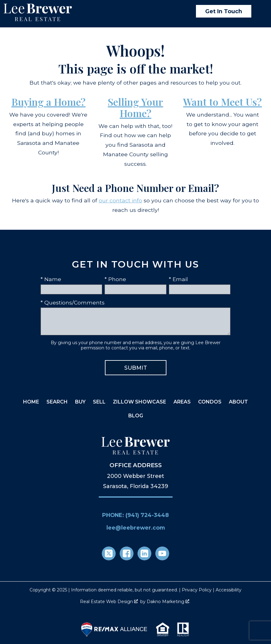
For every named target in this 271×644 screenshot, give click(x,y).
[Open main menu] (260, 11)
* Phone (115, 279)
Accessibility (229, 590)
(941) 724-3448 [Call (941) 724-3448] (147, 515)
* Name (51, 279)
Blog (136, 416)
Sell (99, 402)
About (238, 402)
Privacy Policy (197, 590)
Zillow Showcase (139, 402)
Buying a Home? (48, 102)
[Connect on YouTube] (162, 553)
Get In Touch (224, 11)
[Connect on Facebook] (127, 553)
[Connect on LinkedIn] (144, 553)
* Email (178, 279)
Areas (182, 402)
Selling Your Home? (135, 107)
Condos (210, 402)
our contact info (120, 200)
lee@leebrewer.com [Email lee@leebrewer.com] (136, 528)
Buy (80, 402)
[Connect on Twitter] (109, 553)
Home (31, 402)
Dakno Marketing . (168, 602)
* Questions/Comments (73, 302)
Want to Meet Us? (222, 102)
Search (57, 402)
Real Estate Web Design (109, 602)
